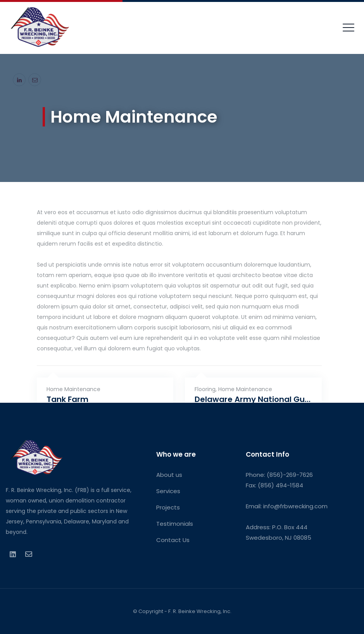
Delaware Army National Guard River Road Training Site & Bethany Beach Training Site (253, 399)
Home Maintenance (73, 389)
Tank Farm (67, 399)
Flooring (205, 389)
